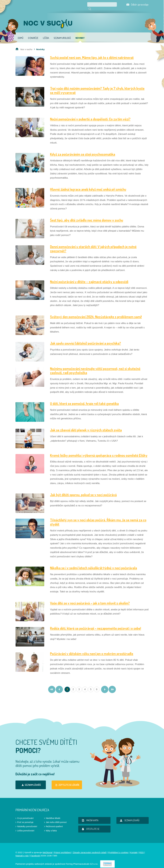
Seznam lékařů (31, 781)
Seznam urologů (62, 34)
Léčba (46, 34)
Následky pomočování (27, 822)
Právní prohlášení (63, 848)
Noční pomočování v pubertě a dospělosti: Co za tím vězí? (90, 115)
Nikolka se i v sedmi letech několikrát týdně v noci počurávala (93, 564)
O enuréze (33, 34)
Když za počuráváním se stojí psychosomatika (83, 150)
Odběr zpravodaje (140, 4)
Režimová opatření (54, 822)
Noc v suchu (26, 45)
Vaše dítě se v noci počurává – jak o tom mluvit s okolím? (90, 599)
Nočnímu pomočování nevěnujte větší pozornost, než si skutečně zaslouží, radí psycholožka (95, 367)
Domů (21, 34)
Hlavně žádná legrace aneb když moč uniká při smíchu (88, 185)
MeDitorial (47, 848)
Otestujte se (90, 825)
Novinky (80, 34)
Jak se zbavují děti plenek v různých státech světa (86, 426)
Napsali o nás (22, 852)
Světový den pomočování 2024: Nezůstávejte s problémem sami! (96, 313)
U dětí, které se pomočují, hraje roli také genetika (84, 399)
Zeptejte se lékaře (67, 781)
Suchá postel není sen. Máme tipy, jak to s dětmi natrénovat (92, 53)
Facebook (35, 852)
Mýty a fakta (51, 827)
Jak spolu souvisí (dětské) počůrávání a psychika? (85, 339)
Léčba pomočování (26, 827)
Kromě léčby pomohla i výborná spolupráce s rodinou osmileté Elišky (99, 451)
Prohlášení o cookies (118, 848)
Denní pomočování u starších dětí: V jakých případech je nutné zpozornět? (93, 245)
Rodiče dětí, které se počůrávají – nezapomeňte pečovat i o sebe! (96, 624)
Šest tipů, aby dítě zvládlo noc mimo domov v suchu (87, 216)
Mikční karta (90, 816)
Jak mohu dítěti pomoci (56, 818)
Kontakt (134, 848)
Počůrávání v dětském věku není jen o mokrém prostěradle (92, 650)
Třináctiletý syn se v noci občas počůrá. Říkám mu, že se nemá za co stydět (98, 518)
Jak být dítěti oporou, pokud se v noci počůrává (83, 491)
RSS (142, 848)
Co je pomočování (25, 814)
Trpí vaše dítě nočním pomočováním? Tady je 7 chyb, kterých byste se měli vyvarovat (97, 86)
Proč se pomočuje (25, 818)
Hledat (116, 4)
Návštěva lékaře (53, 814)
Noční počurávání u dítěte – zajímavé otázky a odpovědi (89, 278)
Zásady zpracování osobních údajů (90, 848)
